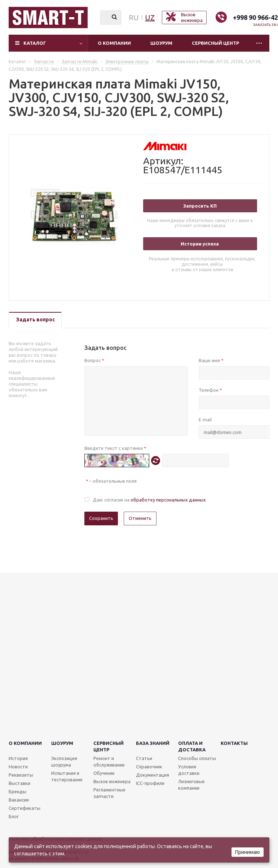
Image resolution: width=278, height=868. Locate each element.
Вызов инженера (112, 781)
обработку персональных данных (168, 500)
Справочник (149, 767)
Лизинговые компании (191, 785)
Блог (14, 816)
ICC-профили (150, 783)
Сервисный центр (215, 43)
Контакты (234, 743)
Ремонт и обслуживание (109, 761)
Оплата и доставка (192, 746)
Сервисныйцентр (109, 746)
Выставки (19, 783)
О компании (114, 43)
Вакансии (19, 800)
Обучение (104, 773)
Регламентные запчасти (109, 793)
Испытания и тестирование (67, 776)
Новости (18, 767)
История (18, 758)
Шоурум (161, 43)
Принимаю (248, 852)
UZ (150, 18)
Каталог (35, 43)
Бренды (17, 791)
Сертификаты (25, 808)
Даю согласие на (149, 500)
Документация (153, 775)
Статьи (144, 758)
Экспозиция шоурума (64, 761)
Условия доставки (189, 770)
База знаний (153, 743)
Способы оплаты (197, 758)
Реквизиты (21, 775)
